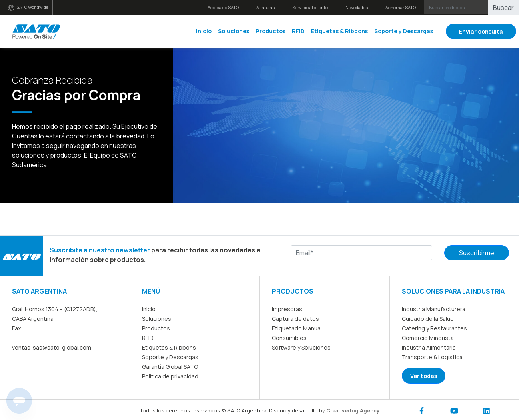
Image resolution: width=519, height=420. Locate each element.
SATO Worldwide (28, 7)
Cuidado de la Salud (428, 319)
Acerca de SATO (223, 7)
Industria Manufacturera (434, 309)
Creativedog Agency (353, 410)
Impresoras (287, 309)
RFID (298, 31)
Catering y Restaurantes (434, 328)
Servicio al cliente (310, 7)
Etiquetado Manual (297, 328)
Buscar (503, 8)
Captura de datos (295, 319)
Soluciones (234, 31)
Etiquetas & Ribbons (339, 31)
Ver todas (424, 376)
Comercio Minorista (428, 338)
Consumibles (289, 338)
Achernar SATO (401, 7)
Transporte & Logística (432, 357)
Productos (271, 31)
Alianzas (266, 7)
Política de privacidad (170, 376)
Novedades (357, 7)
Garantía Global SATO (170, 367)
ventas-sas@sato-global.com (52, 347)
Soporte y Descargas (404, 31)
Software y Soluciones (301, 347)
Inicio (204, 31)
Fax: (17, 328)
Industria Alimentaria (429, 347)
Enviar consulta (481, 31)
